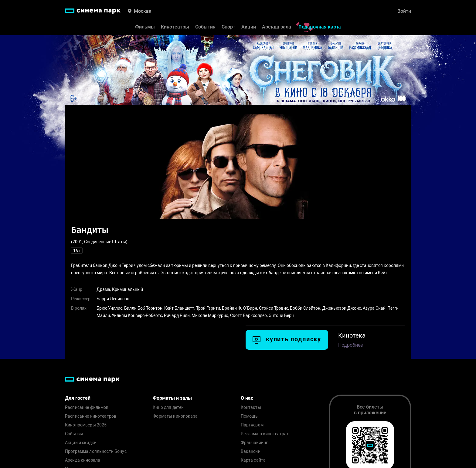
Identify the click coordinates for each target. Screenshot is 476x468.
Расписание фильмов (87, 407)
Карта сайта (253, 460)
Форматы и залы (172, 398)
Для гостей (78, 398)
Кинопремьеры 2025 (86, 425)
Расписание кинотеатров (91, 416)
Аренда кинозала (83, 460)
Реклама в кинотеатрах (265, 434)
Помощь (249, 416)
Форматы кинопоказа (175, 416)
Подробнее (350, 345)
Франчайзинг (254, 443)
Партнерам (252, 425)
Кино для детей (168, 407)
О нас (247, 398)
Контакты (251, 407)
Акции (249, 27)
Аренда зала (277, 27)
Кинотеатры (175, 27)
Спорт (228, 27)
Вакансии (251, 451)
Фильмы (145, 27)
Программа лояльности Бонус (96, 451)
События (205, 27)
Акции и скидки (81, 443)
